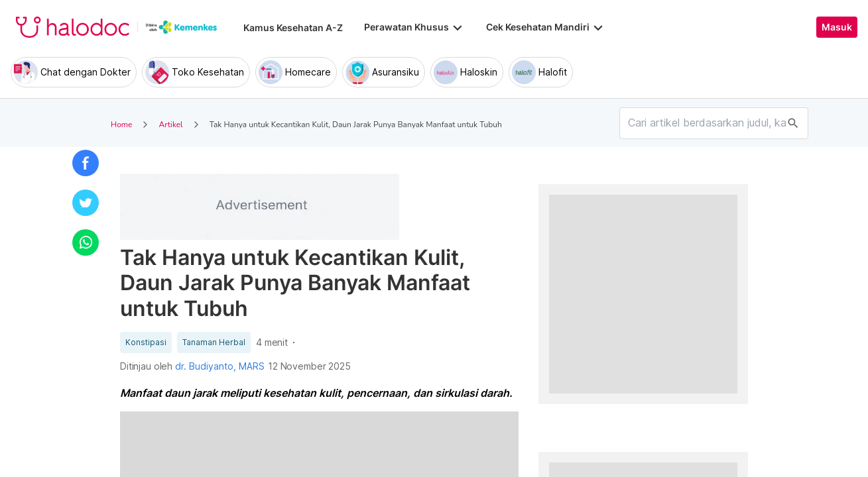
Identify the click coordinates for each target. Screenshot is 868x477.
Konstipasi (146, 343)
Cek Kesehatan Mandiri (546, 27)
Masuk (837, 27)
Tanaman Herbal (214, 343)
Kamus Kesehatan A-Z (293, 27)
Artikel (170, 125)
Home (121, 125)
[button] (86, 163)
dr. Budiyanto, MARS (220, 366)
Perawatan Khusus (414, 27)
